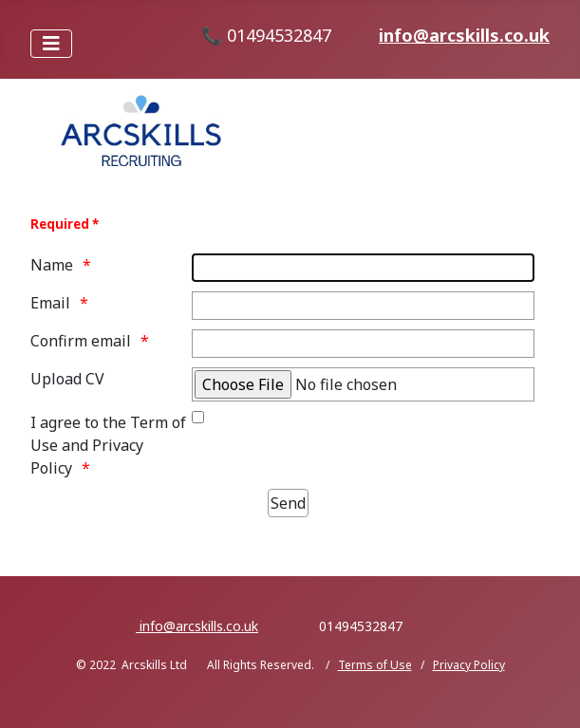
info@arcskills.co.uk (464, 35)
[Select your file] (363, 384)
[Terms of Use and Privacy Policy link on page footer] (198, 417)
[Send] (288, 503)
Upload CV (67, 379)
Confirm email (81, 341)
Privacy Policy (469, 665)
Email (50, 303)
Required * (65, 224)
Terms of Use (375, 665)
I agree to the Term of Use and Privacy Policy (108, 445)
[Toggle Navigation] (51, 44)
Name (52, 265)
